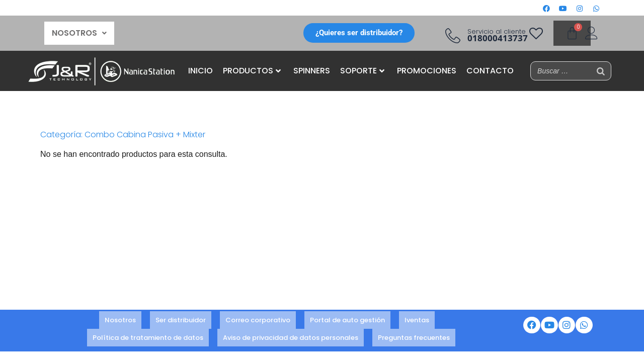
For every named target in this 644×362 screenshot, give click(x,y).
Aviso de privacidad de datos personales (291, 335)
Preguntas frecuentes (414, 335)
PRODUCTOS (252, 71)
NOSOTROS (79, 33)
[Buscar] (601, 71)
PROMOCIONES (427, 71)
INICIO (200, 71)
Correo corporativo (258, 321)
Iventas (417, 321)
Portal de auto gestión (347, 321)
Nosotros (120, 321)
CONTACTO (490, 71)
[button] (79, 33)
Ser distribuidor (181, 321)
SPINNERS (312, 71)
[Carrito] (572, 33)
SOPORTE (362, 71)
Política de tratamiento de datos (148, 335)
